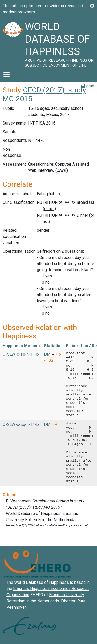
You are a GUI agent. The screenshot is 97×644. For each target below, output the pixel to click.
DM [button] (48, 354)
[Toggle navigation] (6, 75)
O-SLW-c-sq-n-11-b (21, 354)
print (88, 86)
